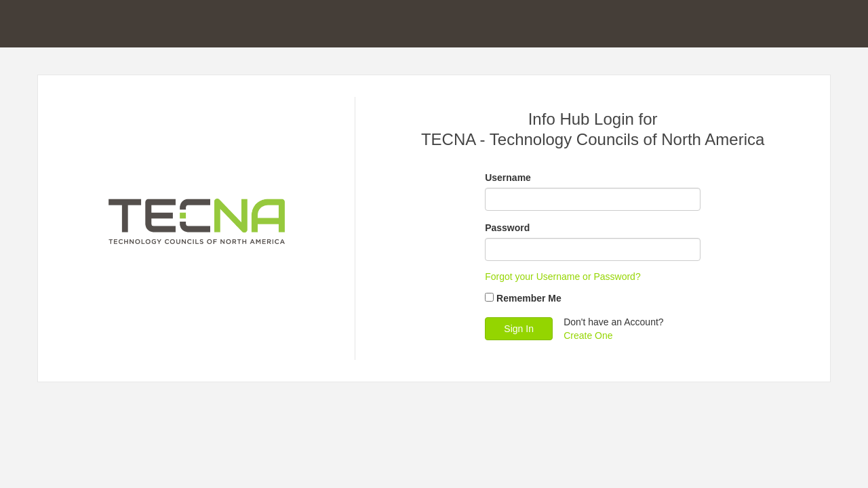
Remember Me (529, 298)
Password (507, 228)
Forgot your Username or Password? (563, 277)
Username (508, 178)
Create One (588, 335)
